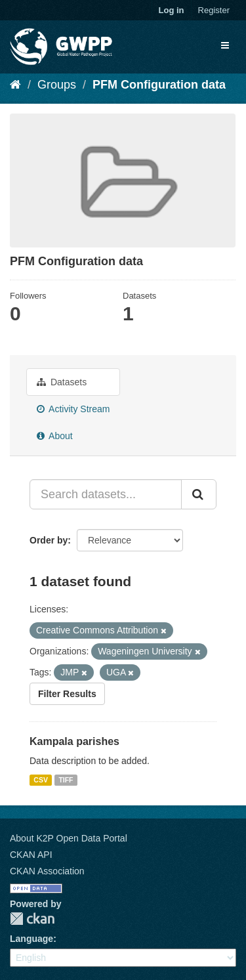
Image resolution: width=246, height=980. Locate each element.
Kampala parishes (74, 741)
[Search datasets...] (106, 494)
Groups (57, 85)
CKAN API (31, 855)
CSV (41, 780)
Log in (172, 10)
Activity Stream (73, 409)
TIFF (66, 780)
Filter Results (67, 694)
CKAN (32, 919)
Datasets (62, 382)
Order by (49, 540)
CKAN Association (47, 871)
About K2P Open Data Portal (69, 838)
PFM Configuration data (159, 85)
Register (214, 10)
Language (31, 939)
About (55, 436)
